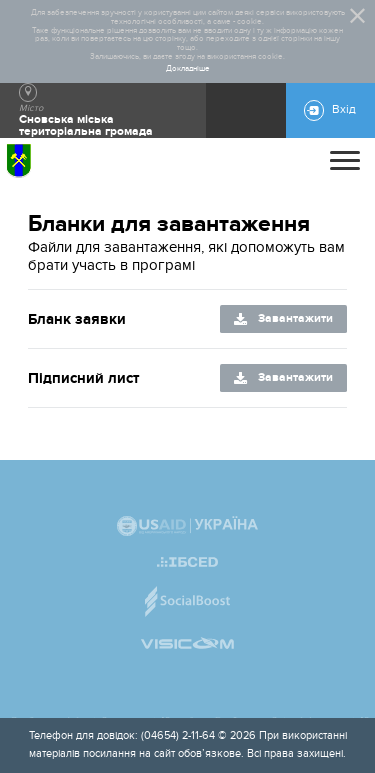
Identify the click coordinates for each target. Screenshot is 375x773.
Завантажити (295, 318)
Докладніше (188, 69)
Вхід (344, 109)
